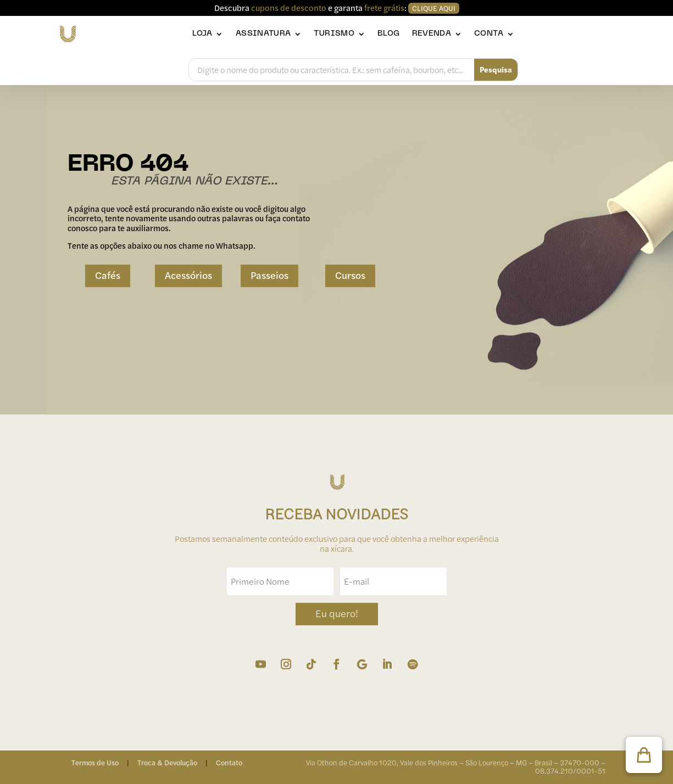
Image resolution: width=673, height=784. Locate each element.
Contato (229, 763)
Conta (489, 34)
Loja (202, 34)
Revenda (432, 34)
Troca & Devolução (167, 763)
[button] (644, 755)
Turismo (334, 34)
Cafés (108, 275)
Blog (388, 34)
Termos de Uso (95, 763)
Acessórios (188, 275)
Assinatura (263, 34)
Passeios (269, 275)
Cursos (350, 275)
